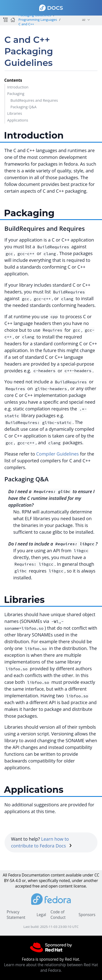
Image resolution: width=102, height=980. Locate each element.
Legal (41, 915)
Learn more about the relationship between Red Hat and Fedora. (51, 968)
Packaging (16, 93)
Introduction (18, 87)
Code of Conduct (58, 915)
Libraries (14, 113)
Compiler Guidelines (58, 454)
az (84, 20)
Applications (17, 120)
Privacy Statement (16, 915)
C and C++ (26, 24)
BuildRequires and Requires (34, 100)
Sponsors (87, 915)
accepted (23, 886)
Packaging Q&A (24, 107)
